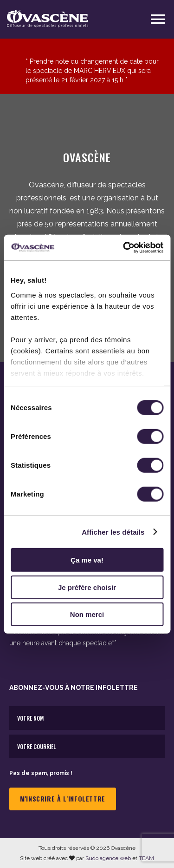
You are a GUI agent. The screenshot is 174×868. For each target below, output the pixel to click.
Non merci (87, 614)
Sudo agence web (108, 858)
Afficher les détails (113, 532)
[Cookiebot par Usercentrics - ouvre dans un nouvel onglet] (124, 247)
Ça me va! (87, 560)
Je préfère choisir (87, 587)
